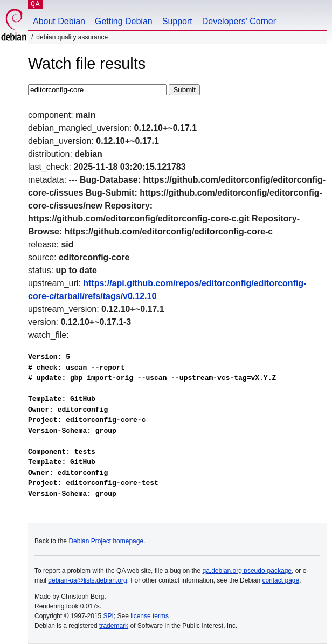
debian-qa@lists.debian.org (87, 580)
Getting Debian (124, 21)
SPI (109, 616)
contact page (281, 580)
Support (177, 21)
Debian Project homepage (106, 541)
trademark (114, 626)
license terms (150, 616)
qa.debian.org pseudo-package (247, 571)
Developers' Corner (239, 21)
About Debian (59, 21)
